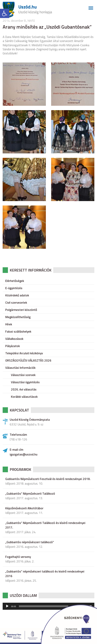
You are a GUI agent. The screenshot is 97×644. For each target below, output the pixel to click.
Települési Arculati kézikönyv (24, 353)
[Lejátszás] (7, 606)
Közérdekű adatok (17, 295)
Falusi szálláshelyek (18, 332)
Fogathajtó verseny (18, 557)
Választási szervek (23, 375)
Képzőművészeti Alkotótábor (24, 508)
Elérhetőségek (15, 281)
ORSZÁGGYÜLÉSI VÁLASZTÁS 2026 (28, 360)
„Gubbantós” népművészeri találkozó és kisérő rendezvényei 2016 (45, 574)
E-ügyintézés (14, 288)
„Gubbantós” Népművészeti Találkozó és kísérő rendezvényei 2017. (45, 525)
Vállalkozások (14, 339)
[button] (5, 13)
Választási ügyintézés (25, 382)
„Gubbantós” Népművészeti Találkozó (30, 494)
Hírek (9, 324)
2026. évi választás (24, 389)
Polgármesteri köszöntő (21, 310)
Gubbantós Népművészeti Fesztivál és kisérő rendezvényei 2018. (48, 479)
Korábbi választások (24, 397)
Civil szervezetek (16, 303)
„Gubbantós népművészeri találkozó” (30, 542)
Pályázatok (13, 346)
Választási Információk (20, 368)
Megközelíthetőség (18, 317)
